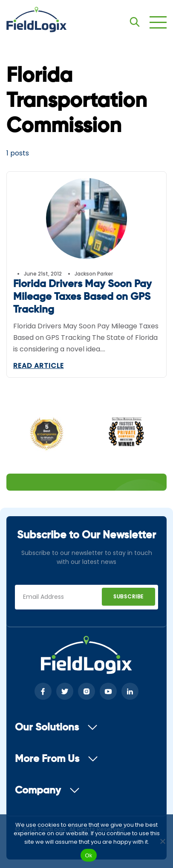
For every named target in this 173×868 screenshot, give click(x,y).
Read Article (39, 366)
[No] (162, 841)
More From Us (56, 759)
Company (47, 790)
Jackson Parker (94, 274)
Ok (88, 855)
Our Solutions (56, 727)
